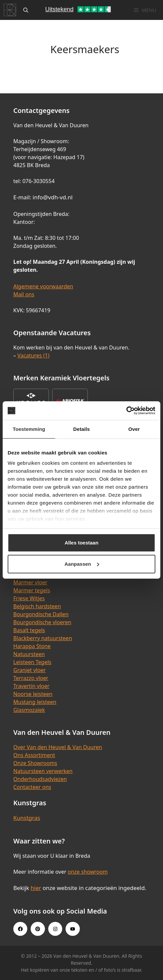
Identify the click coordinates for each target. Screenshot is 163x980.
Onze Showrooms (35, 763)
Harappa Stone (32, 646)
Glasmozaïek (29, 710)
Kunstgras (27, 818)
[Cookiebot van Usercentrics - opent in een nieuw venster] (126, 411)
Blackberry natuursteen (43, 638)
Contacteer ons (32, 787)
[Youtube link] (73, 929)
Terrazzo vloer (31, 678)
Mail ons (24, 294)
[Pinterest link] (38, 929)
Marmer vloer (30, 582)
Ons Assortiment (34, 755)
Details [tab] (81, 429)
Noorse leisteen (33, 694)
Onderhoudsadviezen (40, 779)
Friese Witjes (29, 598)
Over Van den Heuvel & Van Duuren (58, 747)
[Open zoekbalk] (26, 10)
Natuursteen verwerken (43, 771)
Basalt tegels (29, 630)
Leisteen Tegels (32, 662)
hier (36, 888)
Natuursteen (29, 654)
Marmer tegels (32, 590)
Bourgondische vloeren (42, 622)
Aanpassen (82, 564)
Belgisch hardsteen (37, 606)
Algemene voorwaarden (43, 286)
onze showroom (87, 872)
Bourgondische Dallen (41, 614)
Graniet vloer (29, 670)
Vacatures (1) (33, 355)
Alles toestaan (81, 543)
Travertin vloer (31, 686)
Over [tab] (134, 429)
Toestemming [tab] (29, 429)
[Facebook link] (20, 929)
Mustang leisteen (35, 702)
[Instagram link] (55, 929)
